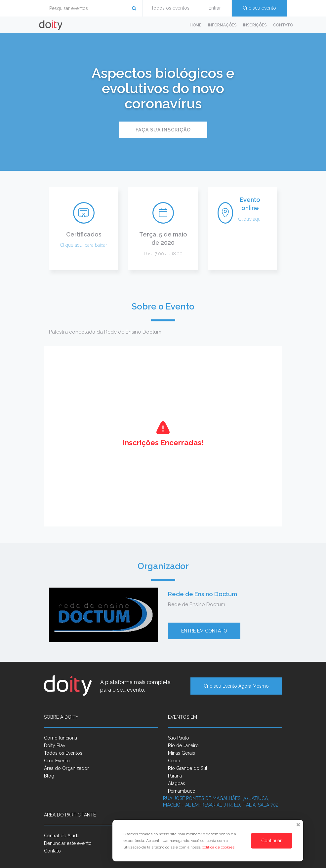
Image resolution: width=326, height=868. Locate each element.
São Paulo (179, 738)
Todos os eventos (170, 8)
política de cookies (219, 847)
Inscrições (255, 25)
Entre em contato (204, 631)
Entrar (215, 8)
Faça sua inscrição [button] (163, 130)
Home (196, 25)
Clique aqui (250, 219)
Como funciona (61, 738)
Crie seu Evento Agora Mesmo (236, 686)
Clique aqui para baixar (84, 245)
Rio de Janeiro (183, 745)
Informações (222, 25)
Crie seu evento (259, 8)
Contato (283, 25)
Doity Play (55, 745)
